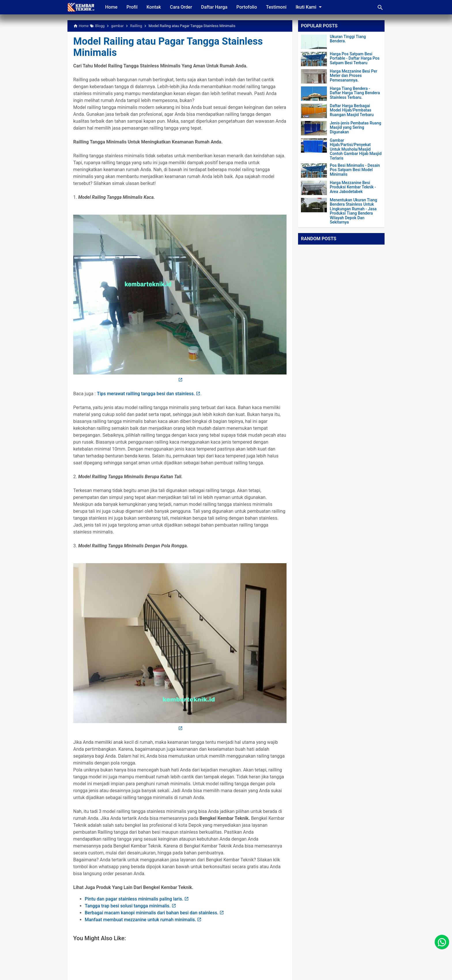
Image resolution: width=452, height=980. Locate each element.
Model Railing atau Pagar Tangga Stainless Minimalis (170, 47)
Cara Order (182, 7)
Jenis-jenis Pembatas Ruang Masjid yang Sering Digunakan (355, 128)
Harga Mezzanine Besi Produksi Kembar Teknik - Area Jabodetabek (353, 187)
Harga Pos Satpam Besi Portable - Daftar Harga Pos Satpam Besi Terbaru (355, 58)
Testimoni (278, 7)
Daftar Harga (215, 7)
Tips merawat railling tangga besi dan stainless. (146, 394)
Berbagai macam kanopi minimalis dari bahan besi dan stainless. (152, 913)
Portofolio (248, 7)
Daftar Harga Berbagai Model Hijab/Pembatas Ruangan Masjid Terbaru (352, 110)
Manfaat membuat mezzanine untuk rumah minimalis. (140, 920)
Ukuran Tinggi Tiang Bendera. (348, 39)
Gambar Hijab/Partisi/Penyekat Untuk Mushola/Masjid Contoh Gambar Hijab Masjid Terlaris (356, 149)
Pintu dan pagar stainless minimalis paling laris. (134, 899)
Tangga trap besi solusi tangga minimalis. (128, 906)
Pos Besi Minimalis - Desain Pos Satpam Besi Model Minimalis (355, 170)
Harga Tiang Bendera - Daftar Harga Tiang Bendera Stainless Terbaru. (355, 93)
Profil (132, 7)
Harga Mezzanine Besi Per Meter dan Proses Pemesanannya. (354, 76)
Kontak (154, 7)
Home (111, 7)
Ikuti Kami (311, 7)
